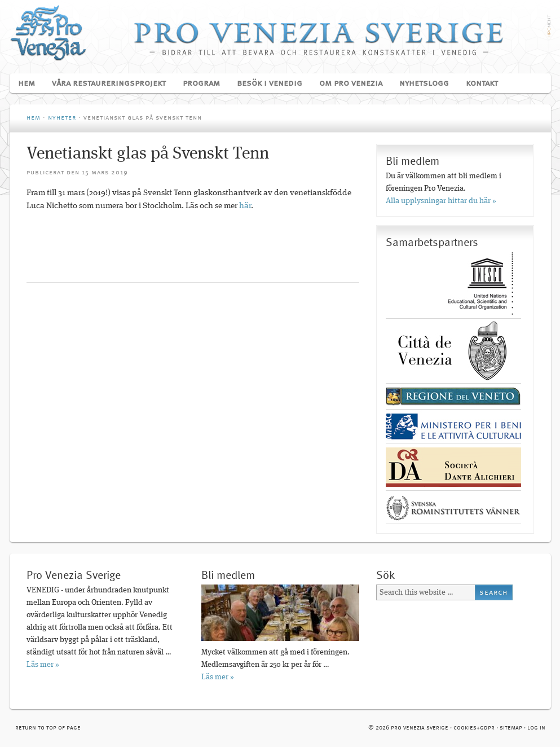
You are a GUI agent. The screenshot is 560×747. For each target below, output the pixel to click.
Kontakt (482, 84)
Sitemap (511, 728)
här (245, 206)
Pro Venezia (280, 32)
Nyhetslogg (424, 84)
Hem (27, 84)
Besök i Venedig (265, 84)
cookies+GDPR (474, 728)
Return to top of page (48, 728)
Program (197, 84)
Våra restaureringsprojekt (105, 84)
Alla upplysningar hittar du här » (441, 201)
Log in (536, 728)
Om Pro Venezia (347, 84)
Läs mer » (43, 665)
